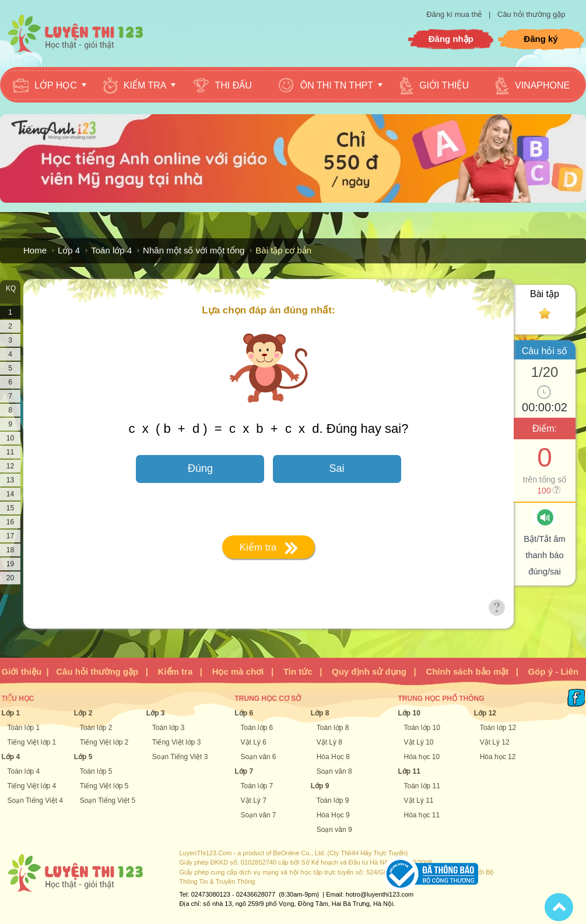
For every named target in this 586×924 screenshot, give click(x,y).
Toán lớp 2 (96, 728)
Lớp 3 (156, 713)
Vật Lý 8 (329, 742)
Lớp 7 (244, 771)
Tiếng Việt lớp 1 (32, 742)
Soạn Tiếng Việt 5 (108, 800)
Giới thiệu (22, 671)
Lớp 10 (409, 713)
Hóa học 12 (498, 757)
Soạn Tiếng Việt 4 (36, 800)
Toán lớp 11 (422, 786)
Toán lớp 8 (333, 728)
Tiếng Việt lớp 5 (104, 786)
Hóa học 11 (422, 815)
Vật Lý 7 (254, 800)
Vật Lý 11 (419, 800)
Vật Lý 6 (254, 742)
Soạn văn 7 (259, 815)
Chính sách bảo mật (467, 671)
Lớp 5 (83, 757)
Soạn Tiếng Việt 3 (180, 757)
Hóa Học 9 (333, 815)
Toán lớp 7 (257, 786)
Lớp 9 (320, 786)
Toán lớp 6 (257, 728)
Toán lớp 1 (24, 728)
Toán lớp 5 (96, 771)
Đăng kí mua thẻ (455, 14)
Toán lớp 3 (169, 728)
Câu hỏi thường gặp (531, 14)
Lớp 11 (409, 771)
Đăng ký (541, 39)
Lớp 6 (244, 713)
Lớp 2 (83, 713)
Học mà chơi (238, 671)
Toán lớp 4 (111, 250)
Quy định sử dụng (369, 671)
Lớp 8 (320, 713)
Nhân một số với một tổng (194, 250)
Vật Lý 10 (419, 742)
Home (35, 250)
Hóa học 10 (422, 757)
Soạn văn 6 (259, 757)
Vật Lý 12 (495, 742)
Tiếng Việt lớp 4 (32, 786)
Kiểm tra (176, 671)
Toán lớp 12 (498, 728)
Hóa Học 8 (333, 757)
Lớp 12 (485, 713)
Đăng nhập (451, 39)
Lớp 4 (69, 250)
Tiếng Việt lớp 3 (177, 742)
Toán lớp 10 (422, 728)
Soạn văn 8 (334, 771)
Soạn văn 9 (334, 830)
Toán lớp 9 (333, 800)
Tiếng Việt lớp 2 (104, 742)
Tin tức (298, 671)
